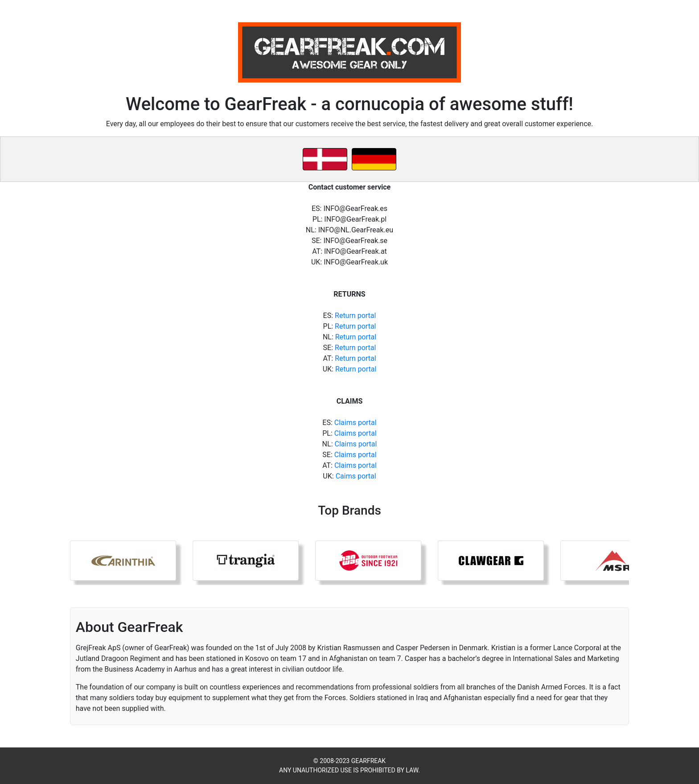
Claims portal (356, 423)
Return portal (355, 316)
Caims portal (356, 476)
